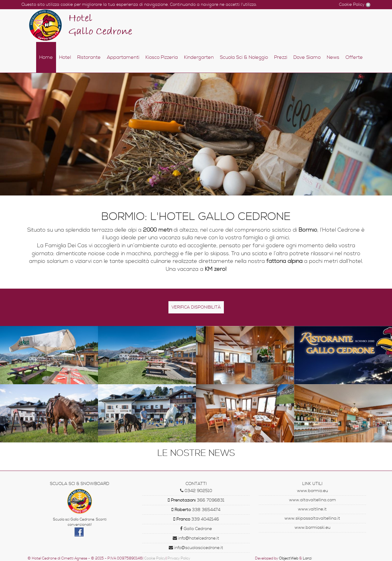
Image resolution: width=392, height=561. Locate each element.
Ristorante (89, 57)
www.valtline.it (312, 509)
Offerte (354, 57)
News (333, 57)
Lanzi (307, 558)
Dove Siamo (307, 57)
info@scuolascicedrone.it (196, 548)
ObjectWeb (289, 558)
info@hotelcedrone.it (196, 538)
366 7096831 (196, 500)
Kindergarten (199, 57)
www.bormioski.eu (313, 528)
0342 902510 (196, 491)
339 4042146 (196, 519)
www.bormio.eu (313, 491)
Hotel (65, 57)
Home (46, 57)
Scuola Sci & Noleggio (244, 57)
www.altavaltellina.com (313, 500)
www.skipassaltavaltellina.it (312, 518)
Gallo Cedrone (196, 529)
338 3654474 (196, 510)
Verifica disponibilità (196, 307)
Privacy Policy (179, 558)
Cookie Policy (352, 5)
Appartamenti (123, 57)
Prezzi (281, 57)
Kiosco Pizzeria (162, 57)
